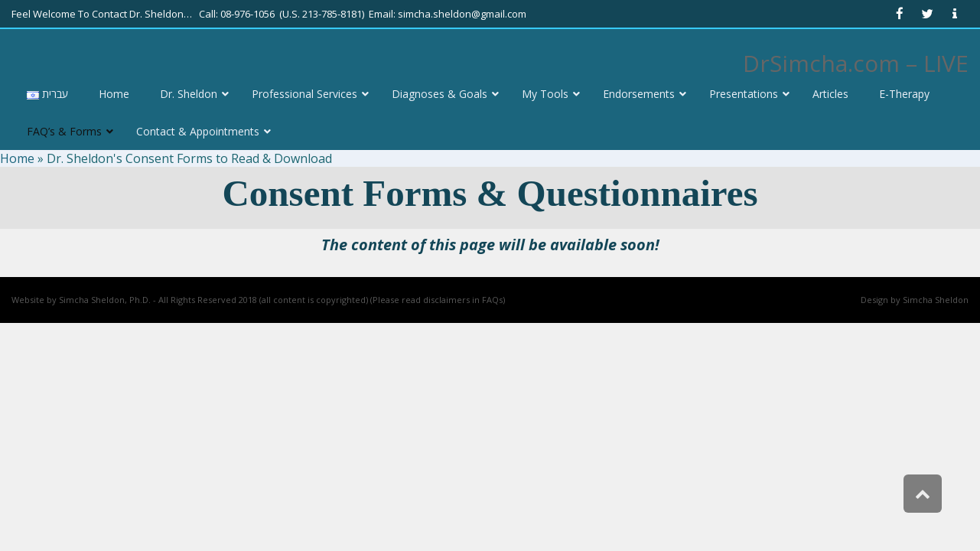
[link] (900, 14)
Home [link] (17, 158)
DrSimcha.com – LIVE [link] (856, 63)
